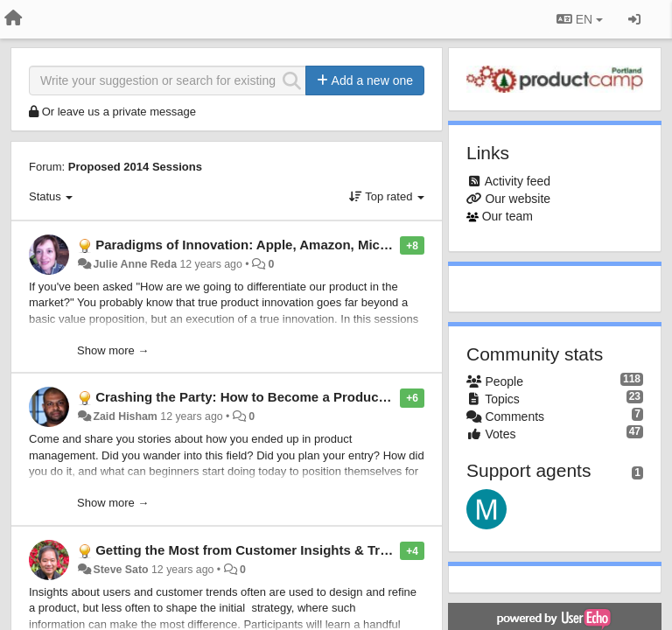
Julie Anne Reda (135, 264)
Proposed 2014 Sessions (135, 167)
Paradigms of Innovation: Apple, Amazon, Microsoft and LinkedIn (298, 245)
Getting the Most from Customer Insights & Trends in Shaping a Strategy (322, 550)
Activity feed (518, 181)
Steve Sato (120, 570)
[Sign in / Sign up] (634, 19)
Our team (507, 216)
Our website (518, 199)
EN (580, 19)
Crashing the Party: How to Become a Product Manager (268, 397)
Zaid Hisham (125, 416)
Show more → (113, 350)
